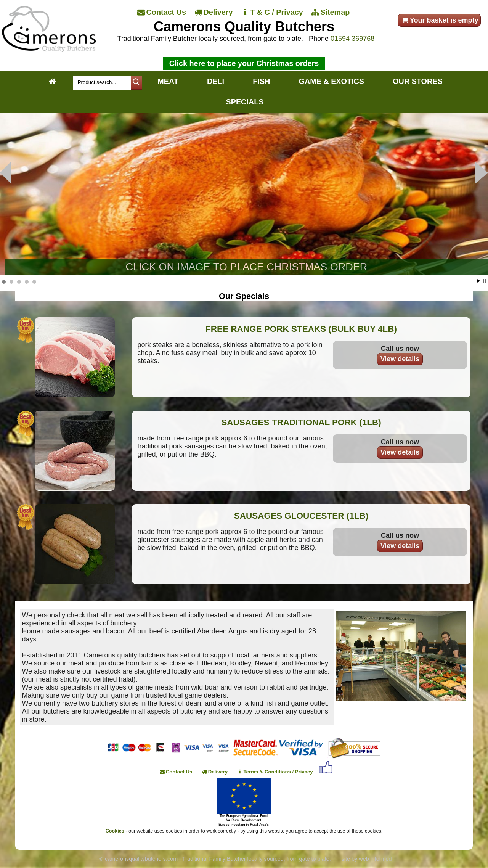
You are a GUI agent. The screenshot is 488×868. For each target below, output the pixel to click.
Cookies (115, 831)
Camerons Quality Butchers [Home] (244, 27)
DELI (216, 81)
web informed (375, 859)
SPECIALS (245, 102)
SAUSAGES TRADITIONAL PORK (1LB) (301, 422)
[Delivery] (214, 13)
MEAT (168, 81)
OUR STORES (417, 81)
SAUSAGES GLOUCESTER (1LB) (301, 516)
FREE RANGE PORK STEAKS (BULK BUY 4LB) (301, 329)
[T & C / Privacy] (272, 13)
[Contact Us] (162, 13)
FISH (261, 81)
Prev (481, 173)
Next (6, 173)
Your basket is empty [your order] (439, 20)
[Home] (49, 50)
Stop (484, 281)
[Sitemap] (331, 13)
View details (400, 359)
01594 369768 (352, 39)
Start (478, 281)
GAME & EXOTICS (331, 81)
